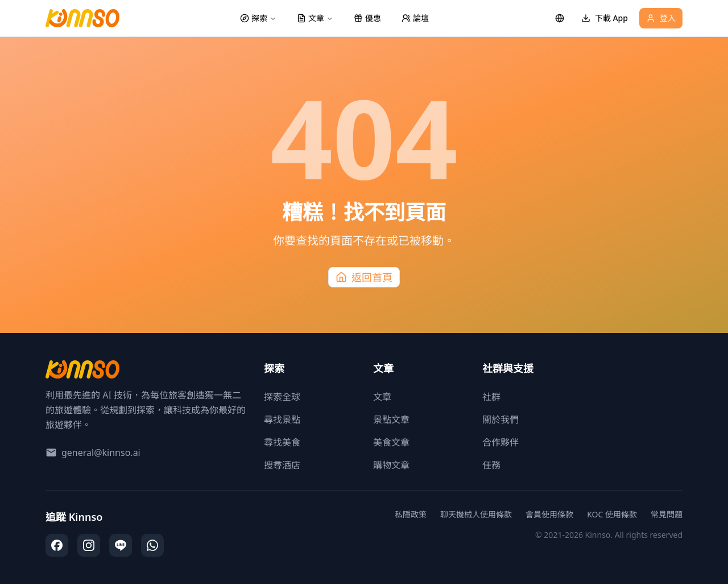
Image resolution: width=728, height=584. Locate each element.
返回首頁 (364, 277)
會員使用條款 (549, 514)
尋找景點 (282, 420)
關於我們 (500, 420)
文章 (382, 397)
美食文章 (391, 442)
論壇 (415, 18)
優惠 (367, 18)
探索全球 (282, 397)
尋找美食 (282, 442)
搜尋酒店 (282, 465)
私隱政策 (411, 514)
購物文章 (391, 465)
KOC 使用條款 (612, 514)
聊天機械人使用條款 (476, 514)
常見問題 (667, 514)
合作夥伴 (500, 442)
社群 (491, 397)
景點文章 (391, 420)
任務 (491, 465)
